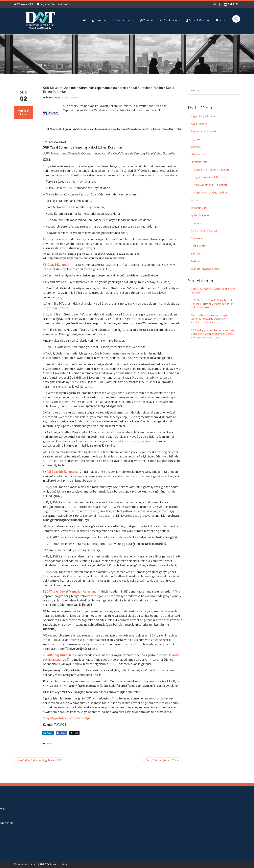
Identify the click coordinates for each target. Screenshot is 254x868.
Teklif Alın (232, 4)
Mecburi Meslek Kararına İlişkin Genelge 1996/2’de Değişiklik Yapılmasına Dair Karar (210, 319)
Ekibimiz (196, 147)
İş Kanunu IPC (199, 208)
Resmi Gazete (200, 812)
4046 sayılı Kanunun (61, 655)
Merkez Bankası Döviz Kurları (210, 823)
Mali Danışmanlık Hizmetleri (210, 185)
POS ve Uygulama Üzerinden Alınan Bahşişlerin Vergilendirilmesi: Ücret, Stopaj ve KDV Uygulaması (212, 334)
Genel (49, 744)
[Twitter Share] (74, 733)
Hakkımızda (198, 154)
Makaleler (197, 238)
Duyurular (197, 139)
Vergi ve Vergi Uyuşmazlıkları (211, 192)
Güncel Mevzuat (144, 819)
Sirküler (196, 253)
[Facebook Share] (62, 733)
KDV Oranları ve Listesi (205, 231)
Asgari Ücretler (200, 124)
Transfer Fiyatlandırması (206, 269)
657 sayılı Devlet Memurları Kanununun (72, 592)
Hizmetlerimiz (199, 162)
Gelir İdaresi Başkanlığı (206, 808)
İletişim (195, 200)
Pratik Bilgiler (199, 246)
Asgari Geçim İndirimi (204, 116)
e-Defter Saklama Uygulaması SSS (39, 760)
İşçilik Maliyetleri (201, 215)
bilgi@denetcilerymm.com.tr (56, 4)
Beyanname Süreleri (203, 131)
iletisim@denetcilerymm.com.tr (89, 830)
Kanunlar (196, 223)
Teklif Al (196, 261)
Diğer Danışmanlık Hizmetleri (211, 177)
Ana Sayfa (140, 808)
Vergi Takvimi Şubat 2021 (163, 760)
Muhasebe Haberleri (26, 864)
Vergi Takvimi (200, 819)
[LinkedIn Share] (48, 733)
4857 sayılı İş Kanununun (63, 472)
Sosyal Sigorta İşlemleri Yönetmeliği (66, 718)
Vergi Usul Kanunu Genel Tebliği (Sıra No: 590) (213, 291)
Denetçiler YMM (70, 98)
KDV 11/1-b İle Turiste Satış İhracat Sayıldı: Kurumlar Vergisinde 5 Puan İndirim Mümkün (212, 304)
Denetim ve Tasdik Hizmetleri (211, 170)
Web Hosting (60, 864)
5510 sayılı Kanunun (56, 265)
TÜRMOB (197, 815)
